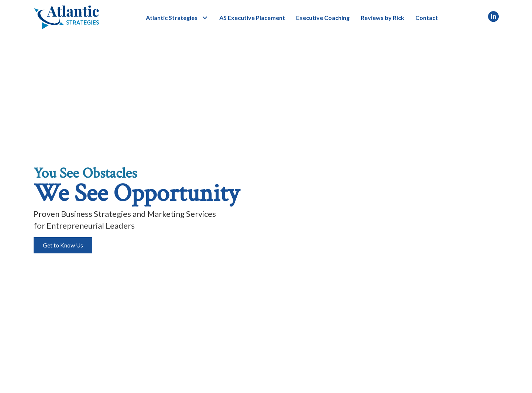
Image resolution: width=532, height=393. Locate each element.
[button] (205, 18)
